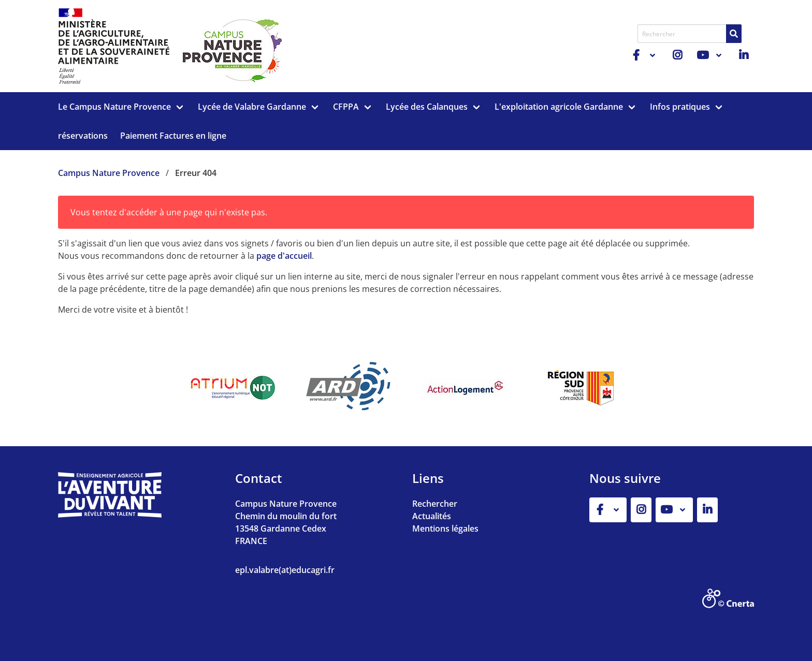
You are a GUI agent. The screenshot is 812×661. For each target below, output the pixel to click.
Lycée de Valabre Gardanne (252, 107)
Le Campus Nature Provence (114, 107)
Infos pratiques (680, 107)
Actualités (432, 516)
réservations (83, 136)
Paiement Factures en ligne (173, 136)
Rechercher (435, 504)
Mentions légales (445, 528)
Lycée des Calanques (427, 107)
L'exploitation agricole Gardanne (559, 107)
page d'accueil (284, 256)
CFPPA (346, 107)
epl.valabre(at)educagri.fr (285, 570)
